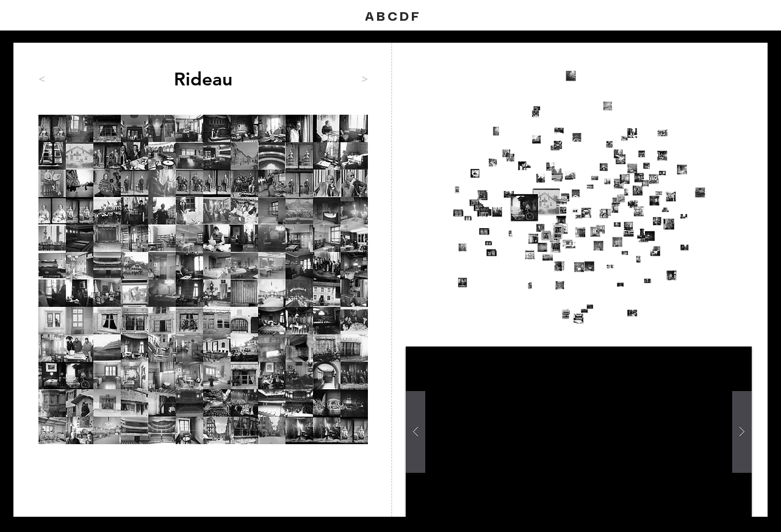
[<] (79, 79)
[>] (337, 79)
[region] (203, 279)
